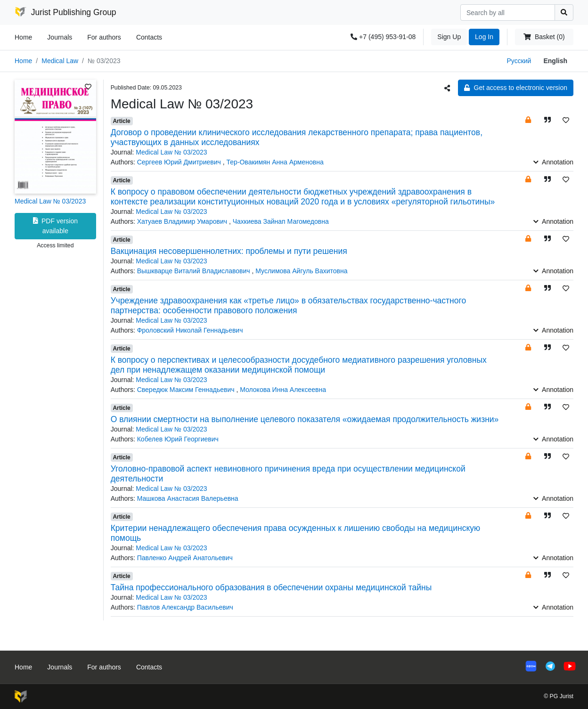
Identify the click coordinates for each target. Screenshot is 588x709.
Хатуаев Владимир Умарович (183, 221)
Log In (484, 37)
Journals (60, 37)
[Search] (508, 12)
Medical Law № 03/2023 (50, 201)
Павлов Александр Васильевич (185, 607)
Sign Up (449, 37)
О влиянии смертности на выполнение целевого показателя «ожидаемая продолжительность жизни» (305, 419)
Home (23, 37)
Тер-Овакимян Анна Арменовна (275, 162)
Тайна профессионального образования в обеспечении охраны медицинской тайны (271, 587)
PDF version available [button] (55, 226)
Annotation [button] (553, 162)
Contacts (149, 37)
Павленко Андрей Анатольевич (185, 558)
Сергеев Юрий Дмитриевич (180, 162)
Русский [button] (519, 61)
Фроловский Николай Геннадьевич (190, 330)
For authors (104, 37)
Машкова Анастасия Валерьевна (188, 498)
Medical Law (60, 61)
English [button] (555, 61)
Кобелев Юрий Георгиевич (178, 439)
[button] (528, 120)
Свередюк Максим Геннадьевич (187, 390)
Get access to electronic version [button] (516, 88)
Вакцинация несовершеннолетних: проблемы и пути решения (229, 251)
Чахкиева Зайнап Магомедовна (281, 221)
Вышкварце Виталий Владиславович (195, 271)
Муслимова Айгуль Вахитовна (301, 271)
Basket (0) (544, 37)
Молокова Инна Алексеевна (283, 390)
